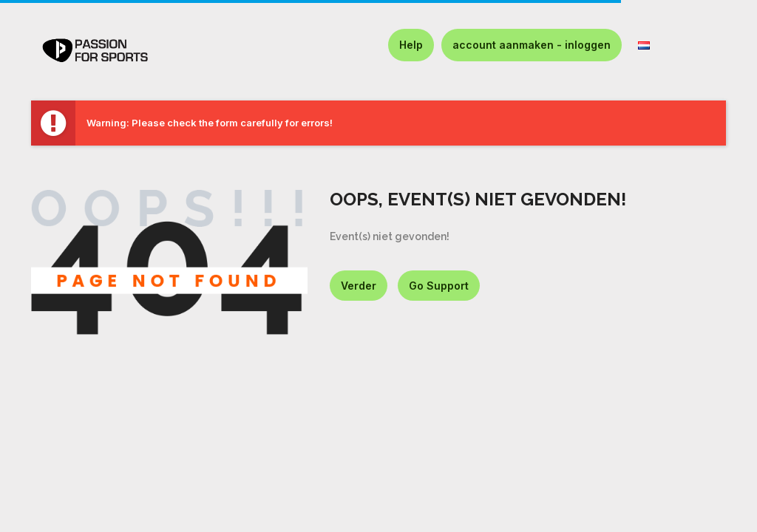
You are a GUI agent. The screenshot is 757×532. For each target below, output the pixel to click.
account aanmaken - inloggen (532, 45)
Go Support (439, 286)
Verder (359, 286)
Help (411, 45)
